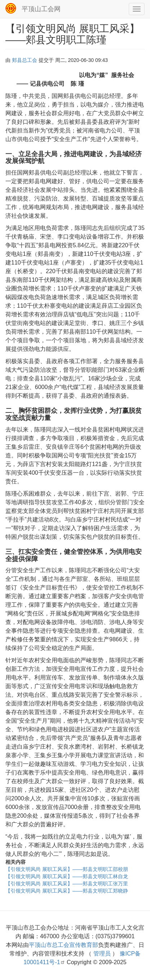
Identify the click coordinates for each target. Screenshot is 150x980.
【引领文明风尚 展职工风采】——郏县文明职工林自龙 (67, 876)
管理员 (102, 954)
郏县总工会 (25, 60)
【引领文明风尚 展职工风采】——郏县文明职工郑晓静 (67, 891)
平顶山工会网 (41, 9)
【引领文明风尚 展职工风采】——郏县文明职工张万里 (67, 884)
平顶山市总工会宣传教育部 (63, 945)
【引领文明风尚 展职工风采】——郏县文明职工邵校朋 (67, 869)
